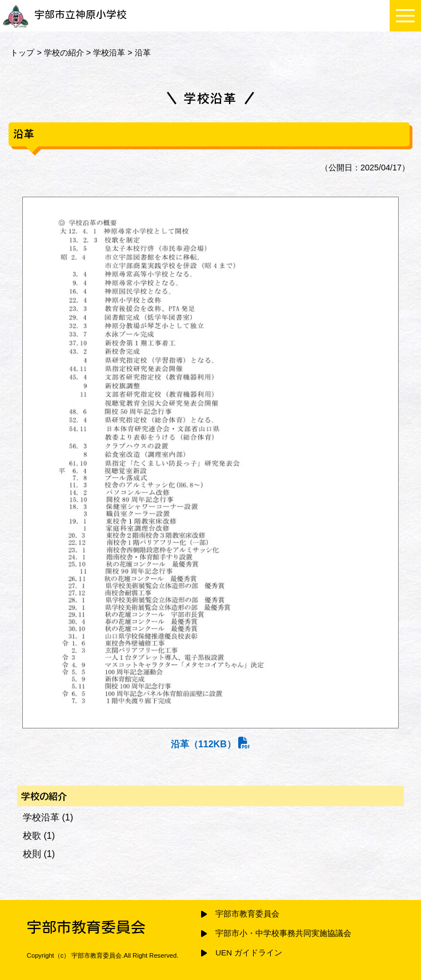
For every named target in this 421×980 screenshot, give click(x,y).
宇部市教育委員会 (247, 914)
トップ (22, 53)
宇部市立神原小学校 (65, 15)
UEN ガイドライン (248, 953)
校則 (32, 854)
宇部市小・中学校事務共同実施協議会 (283, 933)
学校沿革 (109, 53)
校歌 (32, 836)
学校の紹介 (64, 53)
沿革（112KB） (210, 744)
